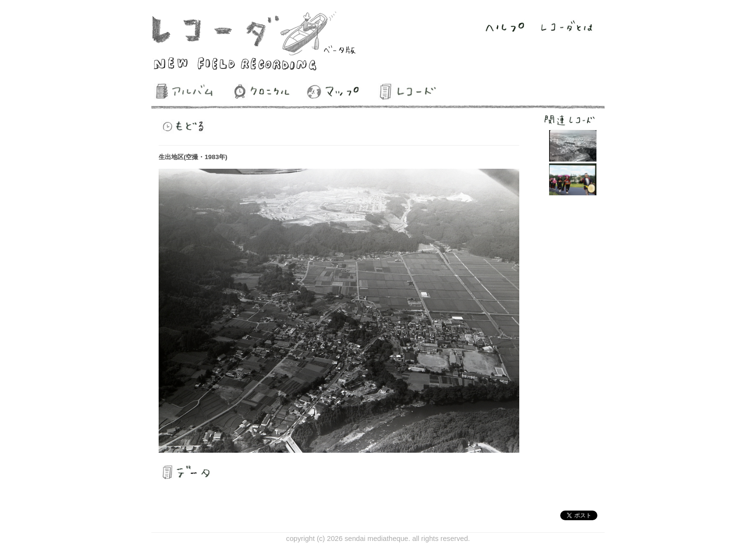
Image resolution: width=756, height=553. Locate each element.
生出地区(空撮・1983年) (193, 157)
